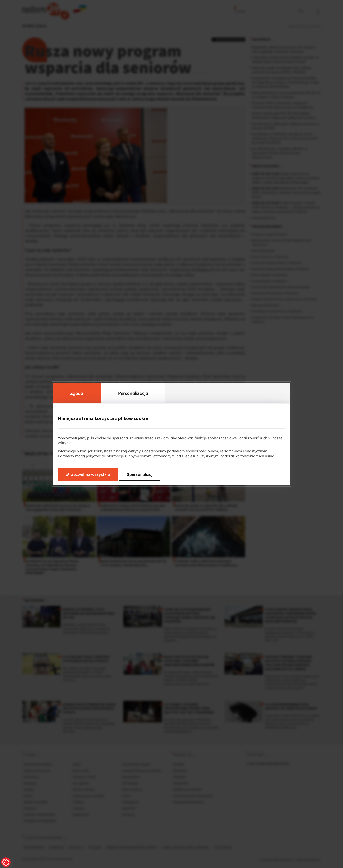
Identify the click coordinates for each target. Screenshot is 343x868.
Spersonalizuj (140, 475)
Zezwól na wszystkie (90, 475)
